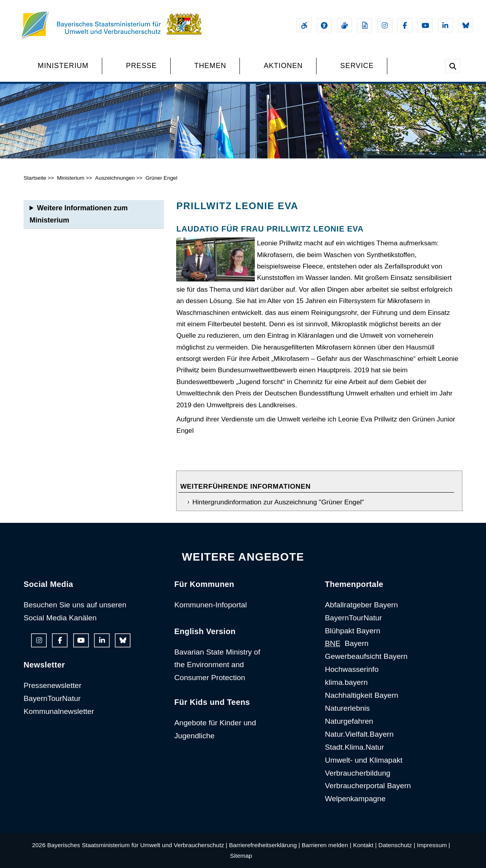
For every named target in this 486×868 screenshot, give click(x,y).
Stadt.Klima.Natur (354, 747)
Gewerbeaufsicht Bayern (366, 656)
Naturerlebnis (347, 708)
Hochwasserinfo (352, 669)
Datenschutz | (397, 845)
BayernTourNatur (52, 698)
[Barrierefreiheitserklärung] (304, 25)
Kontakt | (365, 845)
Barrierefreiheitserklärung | (264, 845)
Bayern (347, 643)
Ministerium (71, 178)
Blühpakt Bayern (353, 631)
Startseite (35, 178)
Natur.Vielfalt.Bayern (359, 734)
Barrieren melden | (326, 845)
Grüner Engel (161, 178)
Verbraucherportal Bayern (368, 786)
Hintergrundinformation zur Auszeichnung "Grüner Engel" (278, 502)
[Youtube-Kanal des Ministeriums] (425, 25)
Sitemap (241, 856)
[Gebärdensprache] (344, 25)
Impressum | (433, 845)
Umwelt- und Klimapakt (364, 760)
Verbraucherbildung (357, 773)
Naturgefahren (349, 721)
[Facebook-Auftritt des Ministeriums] (405, 25)
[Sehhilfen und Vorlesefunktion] (324, 25)
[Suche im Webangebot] (453, 66)
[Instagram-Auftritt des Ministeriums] (385, 25)
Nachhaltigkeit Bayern (362, 695)
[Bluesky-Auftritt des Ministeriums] (466, 25)
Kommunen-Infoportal (211, 605)
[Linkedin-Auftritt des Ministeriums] (445, 25)
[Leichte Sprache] (364, 25)
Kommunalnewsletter (59, 711)
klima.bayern (346, 682)
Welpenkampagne (355, 799)
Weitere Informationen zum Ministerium (79, 214)
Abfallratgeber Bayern (361, 605)
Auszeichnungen (115, 178)
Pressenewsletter (52, 685)
